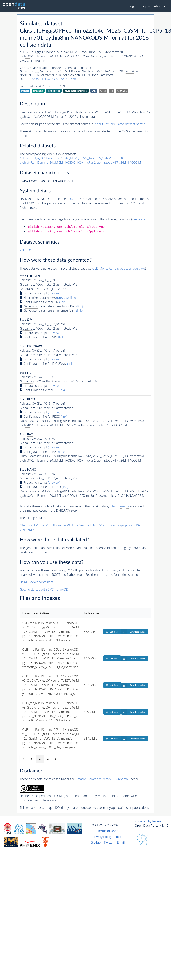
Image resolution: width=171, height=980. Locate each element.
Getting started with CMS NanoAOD (44, 589)
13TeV (103, 91)
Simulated (38, 91)
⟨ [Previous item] (31, 759)
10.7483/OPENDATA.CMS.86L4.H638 (51, 79)
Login (133, 6)
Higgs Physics (54, 91)
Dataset (25, 91)
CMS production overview (119, 269)
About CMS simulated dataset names (120, 124)
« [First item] (24, 759)
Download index (133, 632)
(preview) (54, 293)
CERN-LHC (122, 91)
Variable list (28, 250)
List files (112, 632)
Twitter (109, 842)
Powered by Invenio (149, 821)
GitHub (96, 842)
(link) (73, 298)
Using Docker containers (36, 582)
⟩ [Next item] (55, 759)
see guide (139, 219)
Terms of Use (107, 831)
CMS (94, 91)
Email (121, 842)
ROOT (71, 199)
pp (112, 91)
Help (118, 837)
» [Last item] (64, 759)
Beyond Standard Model (76, 91)
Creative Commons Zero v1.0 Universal (102, 779)
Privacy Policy (102, 837)
